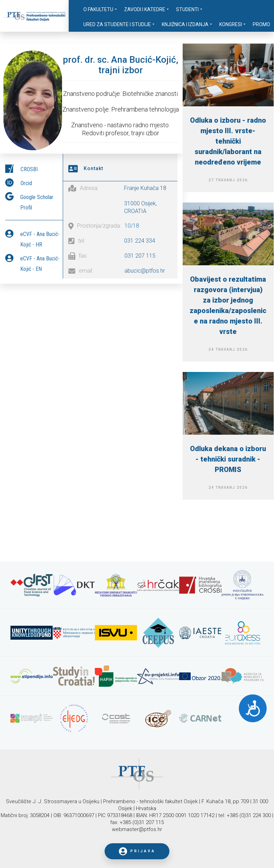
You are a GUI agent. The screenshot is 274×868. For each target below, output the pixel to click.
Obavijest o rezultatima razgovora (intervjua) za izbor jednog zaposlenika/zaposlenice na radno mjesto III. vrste (228, 305)
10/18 (132, 224)
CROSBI (29, 167)
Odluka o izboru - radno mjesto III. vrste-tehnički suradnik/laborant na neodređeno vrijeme (228, 141)
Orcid (26, 181)
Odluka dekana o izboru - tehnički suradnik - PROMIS (228, 459)
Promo (261, 24)
